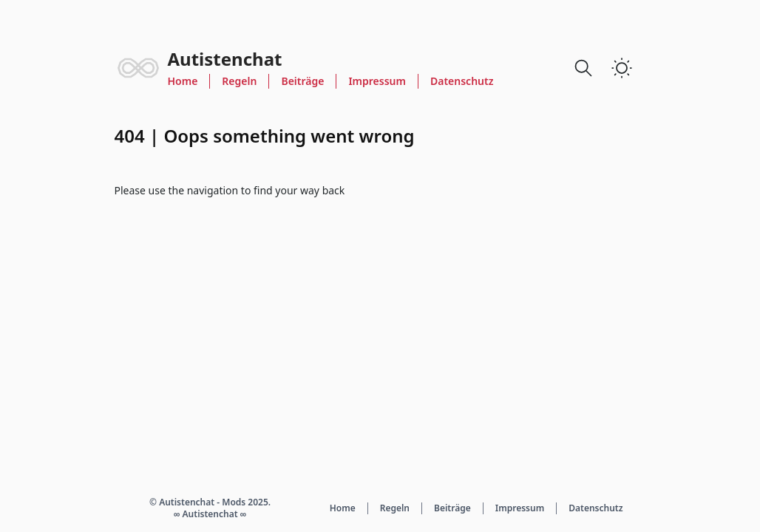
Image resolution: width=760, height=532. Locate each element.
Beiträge (302, 81)
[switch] (622, 68)
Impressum (377, 81)
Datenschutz (462, 81)
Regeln (239, 81)
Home (183, 81)
